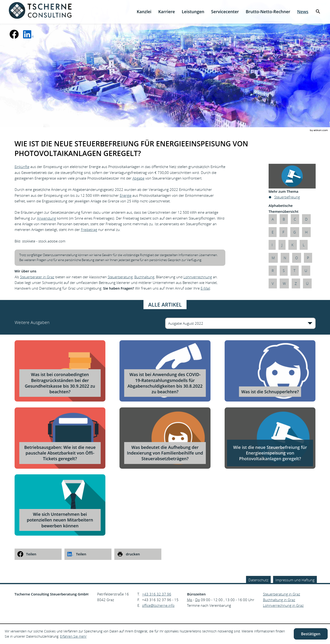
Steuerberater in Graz (37, 277)
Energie (126, 195)
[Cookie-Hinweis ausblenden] (311, 634)
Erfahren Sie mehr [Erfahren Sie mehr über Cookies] (73, 636)
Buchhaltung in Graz (279, 600)
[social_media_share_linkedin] (88, 554)
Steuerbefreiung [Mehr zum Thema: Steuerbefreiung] (287, 197)
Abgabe (138, 178)
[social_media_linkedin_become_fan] (28, 34)
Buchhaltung (144, 277)
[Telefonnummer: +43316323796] (157, 594)
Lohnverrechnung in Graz (283, 605)
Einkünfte (22, 167)
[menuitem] (144, 12)
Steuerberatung (120, 277)
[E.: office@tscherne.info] (158, 605)
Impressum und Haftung (295, 580)
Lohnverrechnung (198, 277)
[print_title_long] (138, 554)
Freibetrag (89, 230)
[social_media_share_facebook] (38, 554)
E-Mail (205, 288)
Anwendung (46, 218)
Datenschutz (258, 580)
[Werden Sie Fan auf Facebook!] (14, 34)
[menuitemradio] (167, 12)
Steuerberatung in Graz (282, 594)
